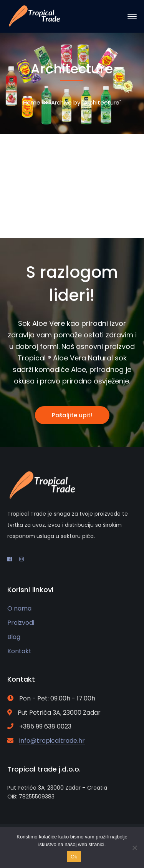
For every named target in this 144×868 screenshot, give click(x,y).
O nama (19, 608)
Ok (74, 857)
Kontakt (19, 651)
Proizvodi (21, 623)
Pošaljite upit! (72, 415)
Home (32, 102)
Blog (14, 637)
